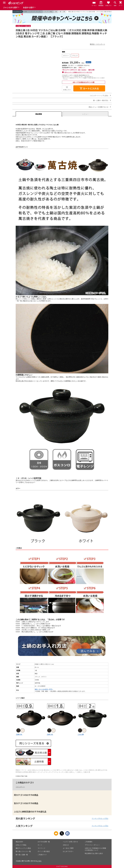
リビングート (20, 787)
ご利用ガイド (42, 855)
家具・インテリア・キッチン (33, 12)
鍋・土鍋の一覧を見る (101, 100)
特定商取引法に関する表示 (94, 853)
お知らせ (66, 845)
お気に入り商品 (21, 845)
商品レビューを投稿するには (98, 107)
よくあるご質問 (68, 848)
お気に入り (67, 90)
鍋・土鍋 (62, 12)
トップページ (17, 12)
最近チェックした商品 (23, 848)
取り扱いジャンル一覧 (23, 851)
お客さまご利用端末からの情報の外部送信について (95, 849)
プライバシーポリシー (92, 845)
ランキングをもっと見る (100, 818)
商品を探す (19, 842)
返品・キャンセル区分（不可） (44, 689)
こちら (39, 861)
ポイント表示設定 (44, 851)
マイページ (41, 848)
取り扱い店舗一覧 (22, 855)
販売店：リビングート (98, 44)
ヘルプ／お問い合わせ (70, 842)
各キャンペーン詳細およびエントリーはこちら (78, 72)
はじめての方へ (68, 851)
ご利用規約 (89, 842)
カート (40, 845)
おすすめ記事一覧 (44, 842)
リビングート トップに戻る (99, 96)
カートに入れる (89, 88)
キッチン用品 (48, 12)
